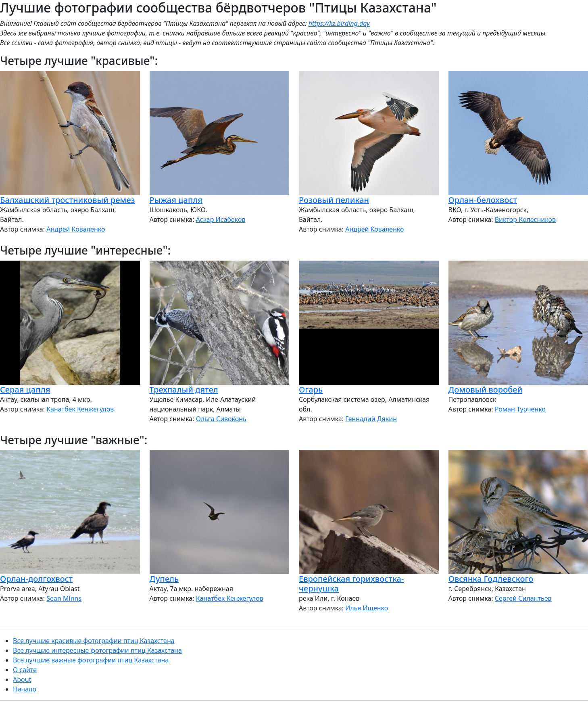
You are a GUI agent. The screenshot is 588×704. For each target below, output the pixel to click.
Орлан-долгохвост (36, 579)
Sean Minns (64, 598)
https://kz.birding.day (339, 23)
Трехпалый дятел (184, 390)
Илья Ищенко (367, 608)
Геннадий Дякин (371, 419)
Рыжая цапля (176, 200)
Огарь (311, 390)
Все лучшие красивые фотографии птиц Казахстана (94, 641)
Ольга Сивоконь (221, 419)
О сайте (25, 670)
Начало (25, 689)
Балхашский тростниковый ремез (68, 200)
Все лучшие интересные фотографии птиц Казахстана (97, 650)
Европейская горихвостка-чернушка (351, 584)
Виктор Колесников (525, 219)
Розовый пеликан (334, 200)
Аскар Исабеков (221, 219)
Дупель (164, 579)
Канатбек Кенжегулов (80, 409)
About (22, 679)
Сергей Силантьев (523, 598)
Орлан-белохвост (483, 200)
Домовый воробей (486, 390)
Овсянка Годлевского (491, 579)
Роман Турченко (520, 409)
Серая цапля (25, 390)
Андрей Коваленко (76, 229)
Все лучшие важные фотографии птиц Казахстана (91, 660)
